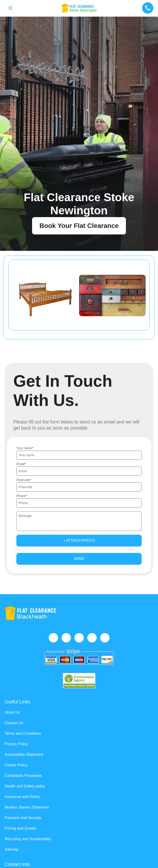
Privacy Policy (16, 744)
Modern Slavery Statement (27, 807)
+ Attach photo (79, 540)
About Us (12, 712)
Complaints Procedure (23, 776)
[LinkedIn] (92, 638)
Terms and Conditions (23, 733)
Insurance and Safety (22, 797)
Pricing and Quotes (21, 828)
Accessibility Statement (24, 755)
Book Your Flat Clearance (79, 226)
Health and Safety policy (25, 786)
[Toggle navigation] (10, 8)
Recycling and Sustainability (28, 839)
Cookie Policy (16, 765)
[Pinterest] (105, 638)
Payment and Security (23, 818)
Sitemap (12, 849)
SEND (79, 559)
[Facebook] (53, 638)
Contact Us (14, 723)
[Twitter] (66, 638)
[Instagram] (79, 638)
